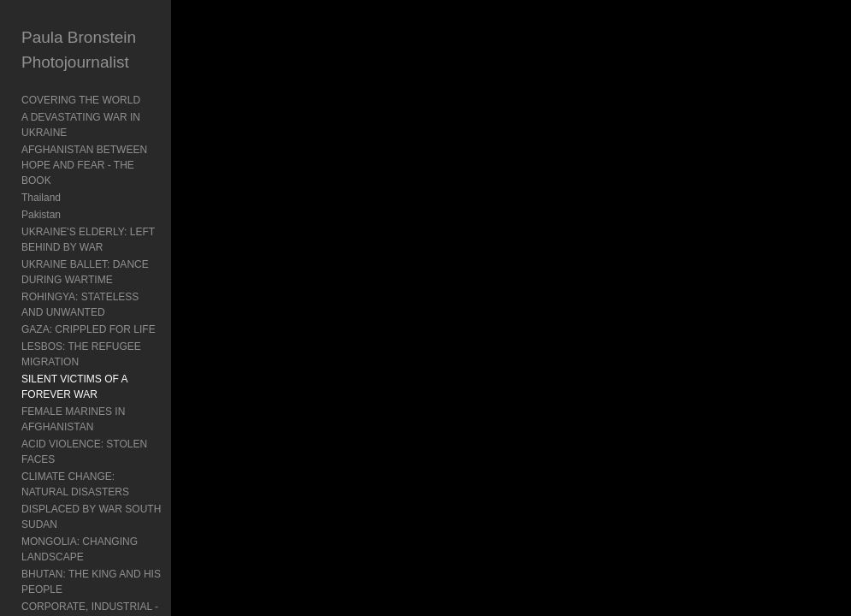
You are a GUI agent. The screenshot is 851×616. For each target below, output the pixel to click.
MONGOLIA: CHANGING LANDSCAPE (80, 549)
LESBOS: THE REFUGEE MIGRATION (81, 354)
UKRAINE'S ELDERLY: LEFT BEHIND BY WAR (88, 240)
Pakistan (41, 215)
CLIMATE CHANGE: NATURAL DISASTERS (75, 484)
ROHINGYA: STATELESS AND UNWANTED (80, 305)
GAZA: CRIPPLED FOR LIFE (89, 329)
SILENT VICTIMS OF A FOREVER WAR (74, 387)
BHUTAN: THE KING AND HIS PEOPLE (91, 582)
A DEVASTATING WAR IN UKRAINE (81, 125)
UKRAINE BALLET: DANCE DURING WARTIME (85, 272)
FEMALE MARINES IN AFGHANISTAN (73, 419)
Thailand (41, 198)
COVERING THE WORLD (81, 100)
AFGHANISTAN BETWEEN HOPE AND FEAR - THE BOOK (84, 165)
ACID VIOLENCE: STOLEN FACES (84, 452)
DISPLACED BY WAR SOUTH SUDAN (91, 517)
